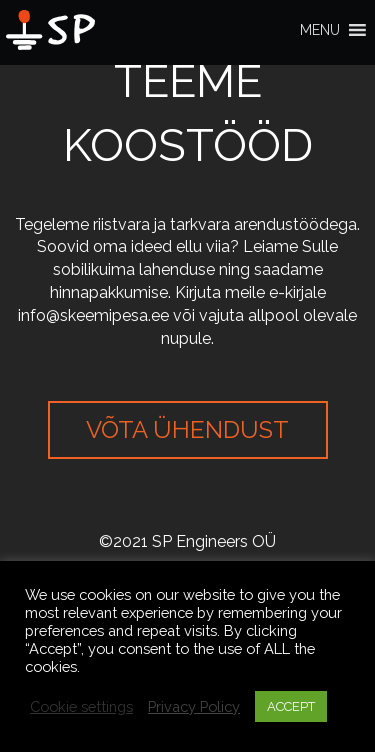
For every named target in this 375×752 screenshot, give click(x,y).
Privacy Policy (194, 706)
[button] (320, 30)
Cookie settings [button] (81, 706)
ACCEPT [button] (291, 706)
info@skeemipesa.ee (93, 315)
